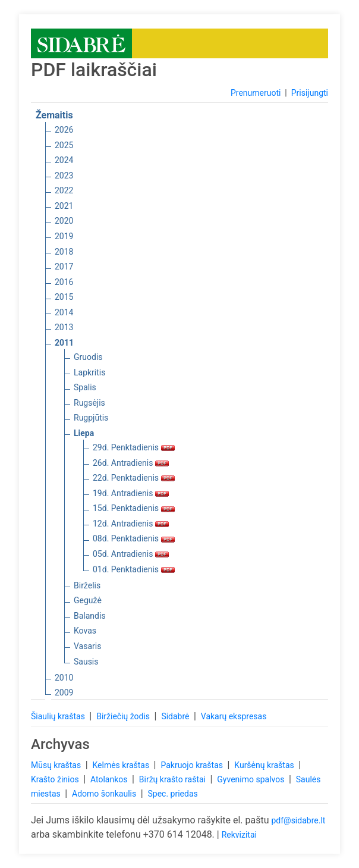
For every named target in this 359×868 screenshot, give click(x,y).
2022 (64, 190)
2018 (64, 252)
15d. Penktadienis (134, 508)
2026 (64, 130)
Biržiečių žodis (124, 716)
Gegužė (88, 600)
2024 (64, 160)
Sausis (86, 662)
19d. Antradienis (131, 493)
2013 (64, 327)
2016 (64, 282)
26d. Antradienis (131, 463)
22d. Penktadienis (134, 478)
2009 (64, 692)
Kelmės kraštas (122, 765)
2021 (64, 206)
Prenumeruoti (256, 93)
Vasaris (87, 646)
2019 (64, 236)
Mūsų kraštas (57, 765)
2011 (64, 343)
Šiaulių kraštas (59, 716)
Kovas (85, 631)
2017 (64, 267)
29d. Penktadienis (134, 447)
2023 (64, 176)
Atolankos (110, 779)
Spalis (85, 387)
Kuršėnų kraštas (265, 765)
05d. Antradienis (131, 554)
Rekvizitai (239, 835)
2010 (64, 678)
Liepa (84, 433)
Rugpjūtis (91, 418)
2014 (64, 312)
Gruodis (88, 357)
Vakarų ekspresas (234, 716)
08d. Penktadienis (134, 538)
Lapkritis (89, 372)
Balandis (90, 616)
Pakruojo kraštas (193, 765)
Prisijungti (310, 93)
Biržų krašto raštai (174, 779)
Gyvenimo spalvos (252, 779)
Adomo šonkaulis (105, 794)
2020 (64, 221)
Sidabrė (176, 716)
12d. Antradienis (131, 524)
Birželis (87, 585)
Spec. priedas (172, 794)
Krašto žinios (56, 779)
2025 (64, 145)
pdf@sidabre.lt (298, 820)
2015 (64, 297)
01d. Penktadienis (134, 569)
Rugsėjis (89, 403)
